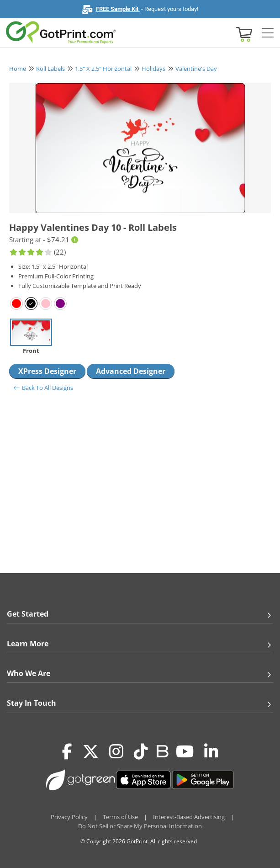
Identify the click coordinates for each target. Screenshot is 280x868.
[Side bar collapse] (268, 33)
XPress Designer (47, 371)
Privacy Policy (69, 817)
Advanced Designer (131, 371)
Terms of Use (120, 817)
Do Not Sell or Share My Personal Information (140, 826)
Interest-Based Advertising (189, 817)
